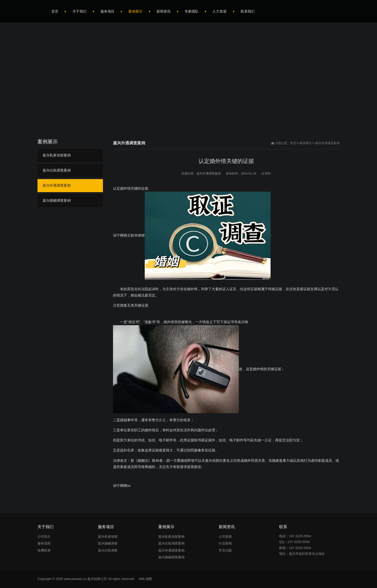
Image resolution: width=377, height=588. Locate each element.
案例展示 (306, 143)
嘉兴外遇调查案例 (327, 143)
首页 (293, 143)
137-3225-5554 (298, 542)
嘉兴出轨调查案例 (57, 170)
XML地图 (145, 579)
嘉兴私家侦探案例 (57, 155)
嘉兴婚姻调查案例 (57, 200)
